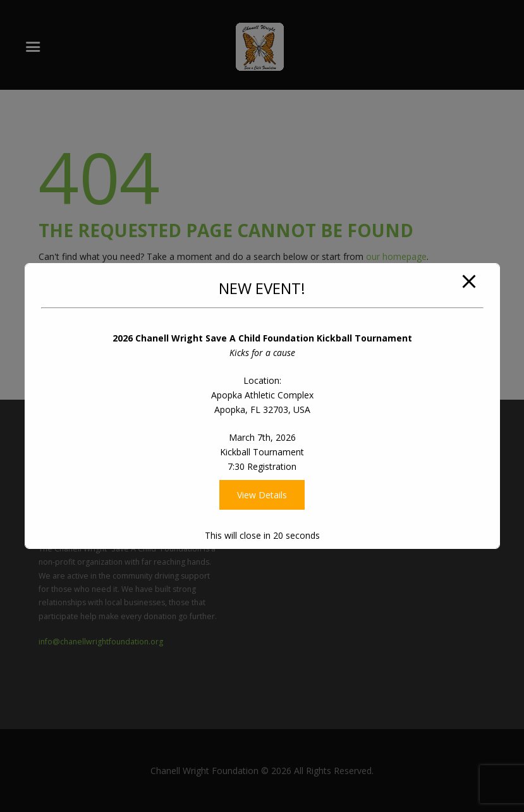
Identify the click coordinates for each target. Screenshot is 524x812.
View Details (262, 495)
